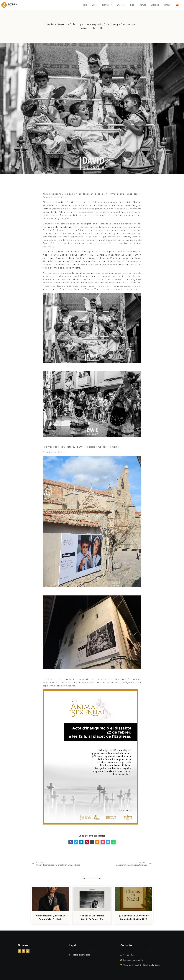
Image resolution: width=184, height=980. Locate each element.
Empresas (121, 5)
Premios (143, 5)
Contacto (167, 5)
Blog (132, 5)
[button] (71, 842)
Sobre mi (155, 5)
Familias (107, 5)
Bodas (95, 5)
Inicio (85, 5)
